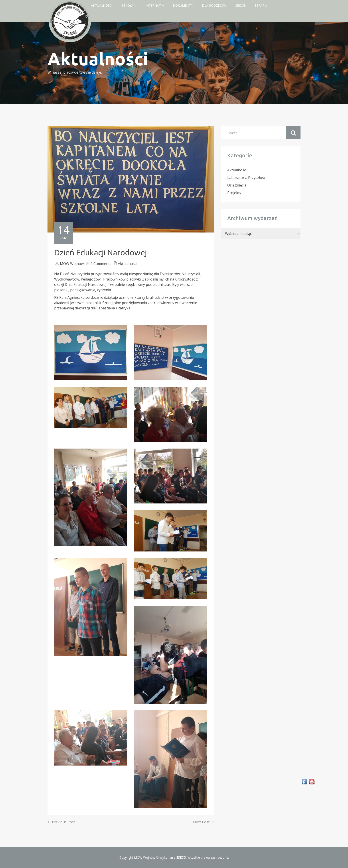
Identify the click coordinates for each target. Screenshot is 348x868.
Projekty (234, 193)
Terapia (261, 5)
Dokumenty (183, 5)
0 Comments (101, 264)
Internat (155, 5)
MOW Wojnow (72, 264)
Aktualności (102, 5)
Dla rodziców (214, 5)
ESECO (181, 857)
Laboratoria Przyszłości (247, 178)
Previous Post (61, 822)
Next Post (204, 822)
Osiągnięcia (237, 185)
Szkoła (129, 5)
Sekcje (240, 5)
